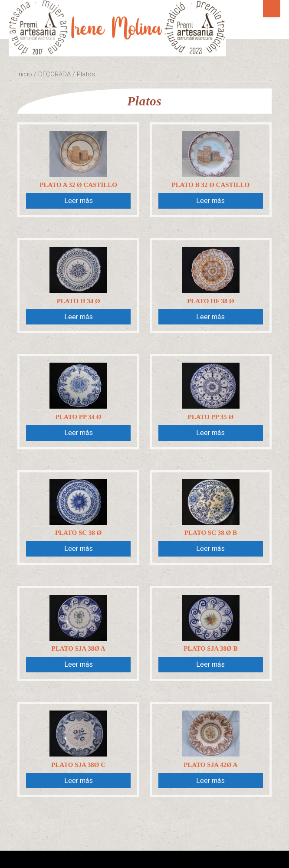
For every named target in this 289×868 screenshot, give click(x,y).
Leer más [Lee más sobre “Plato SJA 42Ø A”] (210, 781)
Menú (272, 9)
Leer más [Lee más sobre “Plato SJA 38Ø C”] (79, 781)
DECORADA (54, 74)
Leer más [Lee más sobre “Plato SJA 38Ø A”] (79, 664)
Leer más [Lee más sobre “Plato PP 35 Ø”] (210, 433)
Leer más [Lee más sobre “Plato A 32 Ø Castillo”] (79, 201)
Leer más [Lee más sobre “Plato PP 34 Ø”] (79, 433)
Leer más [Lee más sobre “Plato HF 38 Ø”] (210, 317)
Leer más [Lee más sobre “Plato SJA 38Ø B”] (210, 664)
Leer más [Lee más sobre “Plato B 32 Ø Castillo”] (210, 201)
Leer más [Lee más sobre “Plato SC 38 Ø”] (79, 549)
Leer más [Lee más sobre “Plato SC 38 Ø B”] (210, 549)
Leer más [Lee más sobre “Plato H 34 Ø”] (79, 317)
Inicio (25, 74)
